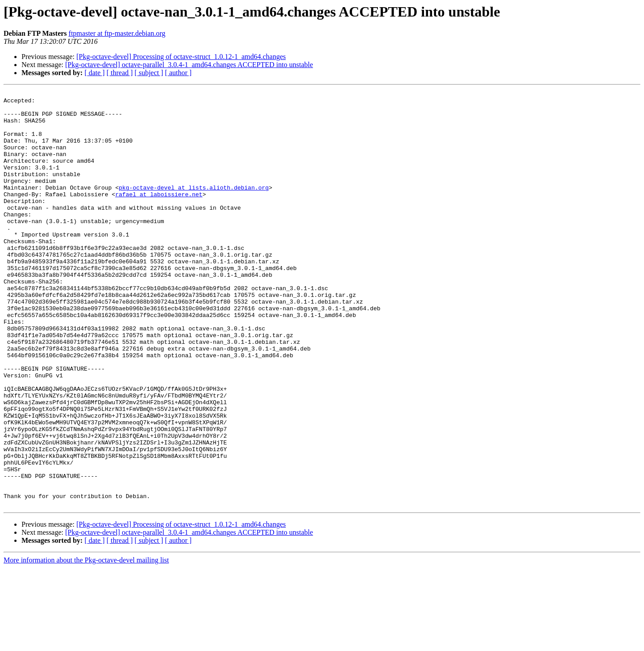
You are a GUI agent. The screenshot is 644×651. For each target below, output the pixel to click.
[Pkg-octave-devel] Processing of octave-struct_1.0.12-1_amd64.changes (181, 57)
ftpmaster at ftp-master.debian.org (117, 33)
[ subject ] (149, 73)
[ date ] (95, 73)
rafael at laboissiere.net (159, 216)
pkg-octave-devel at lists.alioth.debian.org (193, 207)
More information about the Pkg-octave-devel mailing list (86, 643)
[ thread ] (120, 73)
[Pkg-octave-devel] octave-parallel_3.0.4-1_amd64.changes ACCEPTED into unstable (189, 65)
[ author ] (178, 73)
